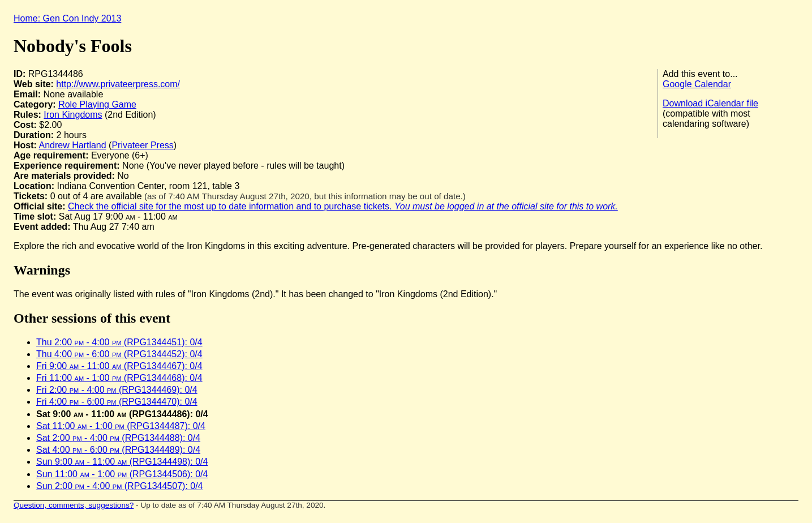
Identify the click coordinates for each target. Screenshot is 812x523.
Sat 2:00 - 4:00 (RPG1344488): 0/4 (118, 438)
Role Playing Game (97, 104)
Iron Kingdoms (73, 115)
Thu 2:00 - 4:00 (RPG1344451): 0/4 (119, 342)
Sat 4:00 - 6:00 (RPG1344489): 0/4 (118, 450)
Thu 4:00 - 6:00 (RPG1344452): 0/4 (119, 354)
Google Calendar (697, 84)
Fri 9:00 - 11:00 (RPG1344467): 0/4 (119, 366)
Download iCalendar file (710, 103)
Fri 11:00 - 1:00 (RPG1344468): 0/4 (119, 378)
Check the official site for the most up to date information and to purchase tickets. (343, 206)
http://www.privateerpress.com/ (118, 84)
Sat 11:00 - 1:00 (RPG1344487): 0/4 (121, 426)
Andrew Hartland (72, 145)
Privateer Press (142, 145)
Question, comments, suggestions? (74, 505)
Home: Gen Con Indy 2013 (67, 18)
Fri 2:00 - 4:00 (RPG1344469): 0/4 (117, 390)
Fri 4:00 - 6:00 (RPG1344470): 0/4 (117, 402)
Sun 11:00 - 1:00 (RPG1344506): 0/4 (122, 474)
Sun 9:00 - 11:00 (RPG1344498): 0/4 (122, 462)
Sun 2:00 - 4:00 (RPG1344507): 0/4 (120, 486)
